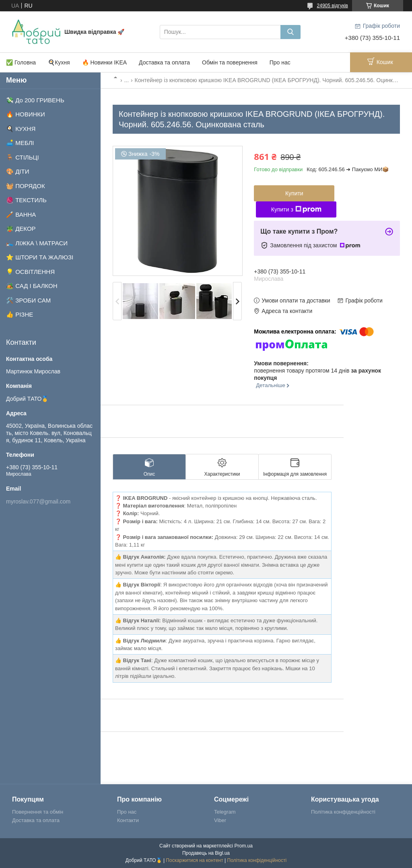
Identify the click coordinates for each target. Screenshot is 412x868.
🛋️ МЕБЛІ (20, 143)
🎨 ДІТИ (18, 171)
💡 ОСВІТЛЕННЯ (30, 272)
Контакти (128, 820)
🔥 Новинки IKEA (105, 62)
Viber (220, 820)
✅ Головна (21, 62)
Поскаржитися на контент (194, 860)
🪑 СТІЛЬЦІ (23, 157)
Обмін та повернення (230, 62)
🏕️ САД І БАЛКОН (32, 286)
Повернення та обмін (38, 812)
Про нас (280, 62)
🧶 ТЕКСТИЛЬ (26, 200)
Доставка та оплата (164, 62)
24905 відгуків (333, 6)
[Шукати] (290, 32)
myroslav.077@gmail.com (38, 501)
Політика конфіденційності (343, 812)
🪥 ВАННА (21, 214)
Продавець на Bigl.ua (206, 853)
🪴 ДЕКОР (21, 229)
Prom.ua (244, 846)
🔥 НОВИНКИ (26, 114)
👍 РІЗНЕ (20, 314)
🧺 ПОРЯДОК (26, 186)
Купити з (296, 209)
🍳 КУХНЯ (21, 129)
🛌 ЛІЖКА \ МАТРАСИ (37, 243)
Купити (294, 193)
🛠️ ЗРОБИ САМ (28, 300)
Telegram (225, 812)
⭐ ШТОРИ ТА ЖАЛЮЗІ (40, 257)
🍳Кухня (59, 62)
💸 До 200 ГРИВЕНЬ (35, 100)
